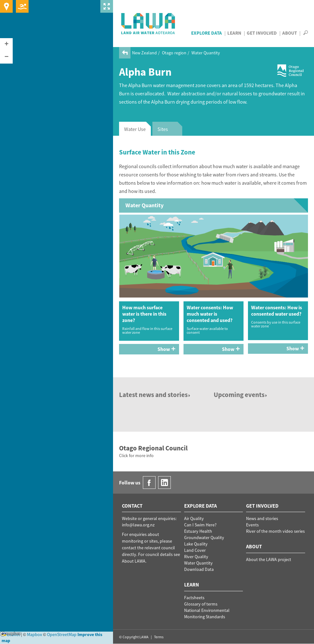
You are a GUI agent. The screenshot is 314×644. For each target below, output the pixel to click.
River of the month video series (275, 531)
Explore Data (207, 33)
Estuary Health (198, 531)
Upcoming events (241, 395)
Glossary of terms (201, 604)
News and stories (262, 518)
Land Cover (195, 550)
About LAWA (134, 561)
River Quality (196, 557)
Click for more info (136, 456)
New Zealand (144, 53)
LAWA (148, 24)
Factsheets (194, 598)
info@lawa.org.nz (138, 525)
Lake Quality (196, 544)
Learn (234, 33)
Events (252, 525)
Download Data (199, 569)
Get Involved (262, 33)
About (290, 33)
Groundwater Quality (204, 538)
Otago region (174, 53)
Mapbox (10, 634)
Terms (159, 637)
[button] (6, 45)
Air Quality (194, 518)
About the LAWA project (269, 559)
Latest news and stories (155, 395)
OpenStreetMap (62, 634)
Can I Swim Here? (200, 525)
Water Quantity (206, 53)
